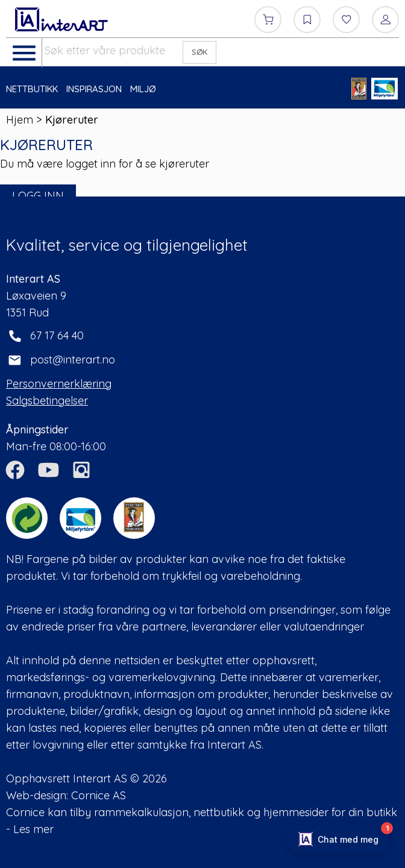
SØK (200, 52)
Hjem (20, 120)
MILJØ (143, 89)
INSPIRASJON (94, 89)
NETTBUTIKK (32, 89)
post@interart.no (73, 360)
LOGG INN (38, 196)
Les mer (33, 829)
